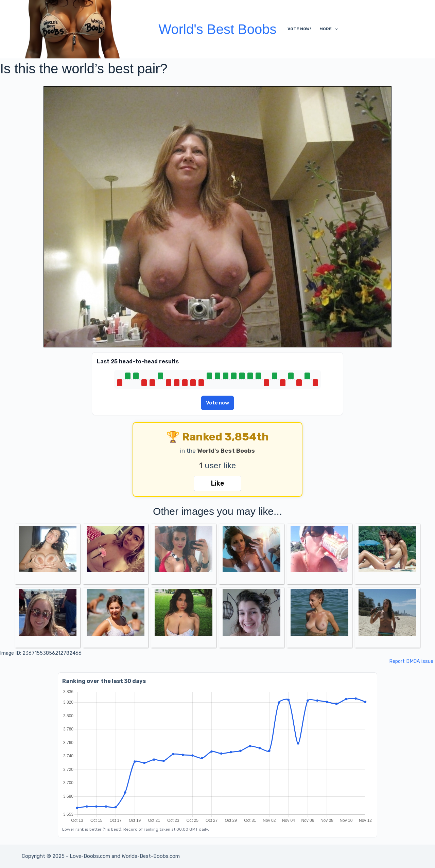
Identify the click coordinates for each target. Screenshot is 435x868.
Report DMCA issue (411, 661)
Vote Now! (299, 29)
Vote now (217, 403)
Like (217, 483)
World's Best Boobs (217, 29)
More (330, 29)
